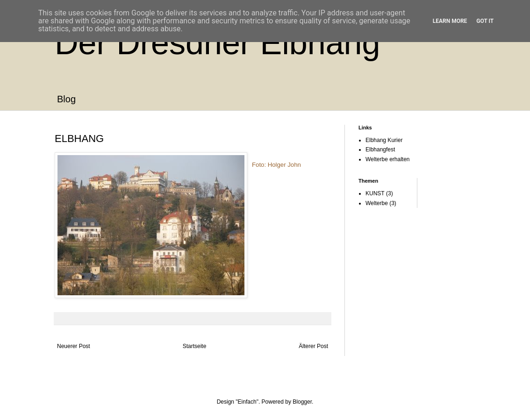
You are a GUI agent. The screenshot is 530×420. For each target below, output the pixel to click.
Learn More (450, 21)
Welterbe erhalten (388, 159)
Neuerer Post (74, 346)
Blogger (302, 402)
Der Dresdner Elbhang (217, 43)
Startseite (195, 346)
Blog (66, 99)
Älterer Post (313, 346)
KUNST (375, 193)
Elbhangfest (380, 149)
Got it (485, 21)
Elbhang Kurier (384, 140)
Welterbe (377, 203)
